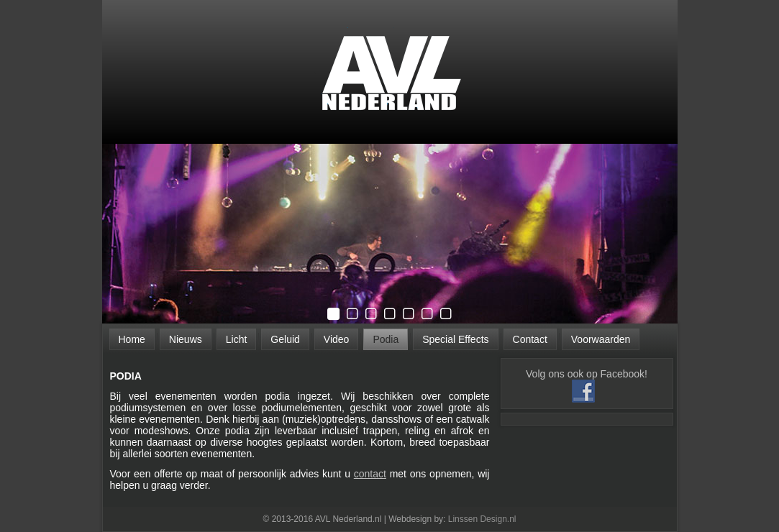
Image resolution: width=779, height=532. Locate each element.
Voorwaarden (601, 339)
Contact (530, 339)
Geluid (285, 339)
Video (337, 339)
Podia (386, 339)
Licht (237, 339)
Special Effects (455, 339)
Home (132, 339)
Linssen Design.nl (482, 519)
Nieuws (186, 339)
